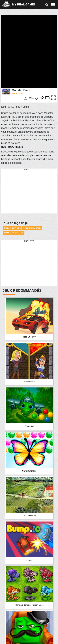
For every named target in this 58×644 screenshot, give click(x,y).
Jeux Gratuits (12, 228)
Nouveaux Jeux (32, 228)
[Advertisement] (24, 191)
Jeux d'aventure (14, 233)
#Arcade (20, 94)
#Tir (14, 94)
